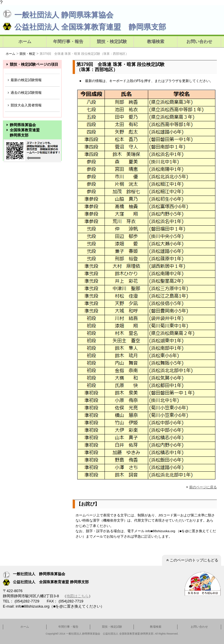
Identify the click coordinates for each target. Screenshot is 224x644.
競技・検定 (27, 54)
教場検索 (156, 41)
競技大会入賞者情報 (24, 105)
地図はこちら (78, 596)
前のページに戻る (201, 487)
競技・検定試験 (112, 41)
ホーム (25, 41)
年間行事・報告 (68, 41)
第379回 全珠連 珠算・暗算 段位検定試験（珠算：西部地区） (84, 54)
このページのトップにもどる (192, 560)
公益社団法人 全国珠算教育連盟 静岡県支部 (84, 27)
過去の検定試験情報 (24, 93)
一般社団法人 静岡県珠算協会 (58, 15)
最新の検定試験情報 (24, 80)
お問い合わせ (199, 41)
